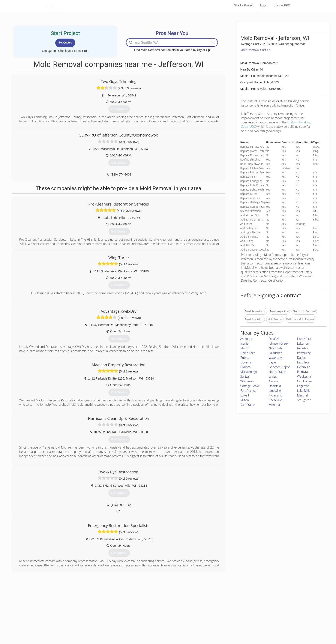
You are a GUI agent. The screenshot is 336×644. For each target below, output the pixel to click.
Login (264, 5)
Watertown (276, 358)
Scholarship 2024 (228, 608)
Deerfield (275, 386)
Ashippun (247, 339)
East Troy (303, 362)
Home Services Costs (99, 608)
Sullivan (246, 376)
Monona (274, 405)
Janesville (275, 391)
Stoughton (304, 400)
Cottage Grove (250, 386)
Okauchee (275, 353)
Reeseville (275, 400)
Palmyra (303, 372)
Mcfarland (275, 395)
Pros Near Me (94, 613)
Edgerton (303, 386)
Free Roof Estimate (98, 622)
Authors (222, 617)
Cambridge (305, 381)
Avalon (273, 381)
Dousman (247, 362)
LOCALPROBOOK (70, 5)
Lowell (245, 395)
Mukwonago (249, 372)
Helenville (304, 367)
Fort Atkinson (249, 391)
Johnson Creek (278, 343)
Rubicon (246, 358)
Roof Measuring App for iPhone (164, 622)
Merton (245, 348)
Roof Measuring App (158, 617)
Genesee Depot (279, 367)
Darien (302, 358)
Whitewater (248, 381)
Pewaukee (304, 353)
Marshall (303, 395)
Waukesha (304, 376)
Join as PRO (282, 5)
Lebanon (303, 343)
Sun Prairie (248, 405)
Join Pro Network (156, 608)
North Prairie (277, 372)
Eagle (272, 362)
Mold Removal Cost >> (255, 50)
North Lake (248, 353)
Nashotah (275, 348)
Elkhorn (246, 367)
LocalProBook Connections (234, 622)
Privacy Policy (226, 613)
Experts (150, 613)
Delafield (275, 339)
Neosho (302, 348)
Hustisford (304, 339)
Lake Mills (304, 391)
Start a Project (244, 5)
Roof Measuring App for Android (165, 627)
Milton (245, 400)
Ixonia (244, 343)
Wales (273, 376)
